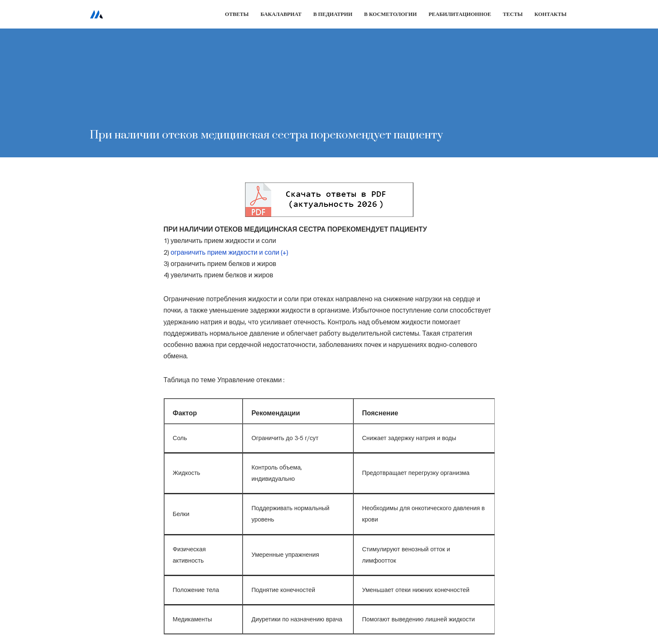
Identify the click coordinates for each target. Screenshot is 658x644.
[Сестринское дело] (97, 14)
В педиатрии (333, 14)
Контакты (551, 14)
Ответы (237, 14)
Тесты (513, 14)
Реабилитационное (460, 14)
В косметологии (391, 14)
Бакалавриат (281, 14)
